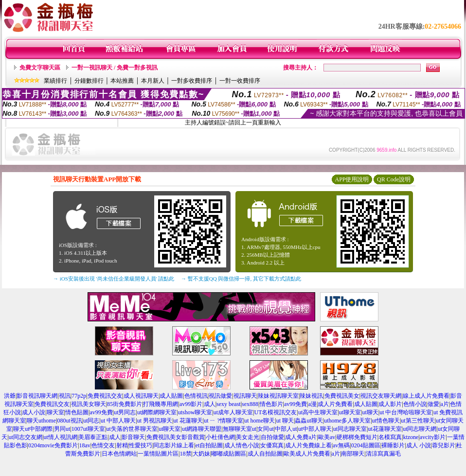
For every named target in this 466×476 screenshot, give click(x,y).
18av (84, 445)
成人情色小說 (242, 445)
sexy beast (229, 404)
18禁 (186, 454)
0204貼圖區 (366, 445)
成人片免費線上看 (308, 445)
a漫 (313, 404)
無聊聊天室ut (240, 429)
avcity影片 (433, 437)
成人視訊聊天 (141, 396)
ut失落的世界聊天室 (132, 429)
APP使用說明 (352, 179)
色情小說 (415, 404)
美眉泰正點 (93, 437)
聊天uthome (41, 421)
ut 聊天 (285, 421)
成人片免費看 (335, 404)
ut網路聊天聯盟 (202, 429)
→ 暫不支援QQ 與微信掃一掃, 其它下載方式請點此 (241, 279)
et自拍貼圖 (209, 445)
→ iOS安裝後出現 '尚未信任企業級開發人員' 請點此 (114, 279)
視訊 (65, 396)
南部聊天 (353, 454)
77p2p (79, 396)
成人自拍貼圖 (265, 454)
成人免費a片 (301, 437)
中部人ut (286, 429)
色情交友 (103, 445)
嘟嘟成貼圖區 (229, 454)
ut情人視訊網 (61, 437)
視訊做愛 (220, 396)
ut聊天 (370, 412)
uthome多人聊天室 (347, 421)
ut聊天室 (350, 412)
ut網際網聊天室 (157, 412)
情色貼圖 (77, 412)
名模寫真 (390, 437)
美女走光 (248, 437)
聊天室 (55, 412)
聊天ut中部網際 (33, 429)
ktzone (411, 437)
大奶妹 (201, 454)
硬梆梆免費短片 (357, 437)
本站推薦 (122, 81)
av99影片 (191, 404)
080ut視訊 (69, 421)
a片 (444, 404)
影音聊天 (133, 437)
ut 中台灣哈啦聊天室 (406, 412)
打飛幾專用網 (161, 404)
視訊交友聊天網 (381, 396)
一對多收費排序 (192, 81)
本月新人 (153, 81)
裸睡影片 (393, 445)
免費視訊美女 (342, 396)
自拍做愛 (272, 437)
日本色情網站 (119, 454)
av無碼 (341, 445)
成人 (210, 404)
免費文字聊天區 (40, 68)
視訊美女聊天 (89, 404)
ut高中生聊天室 (318, 412)
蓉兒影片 (444, 445)
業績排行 (55, 81)
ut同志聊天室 (350, 429)
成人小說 (34, 412)
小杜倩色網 (220, 437)
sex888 (250, 404)
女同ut (265, 429)
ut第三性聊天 (418, 421)
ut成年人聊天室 (233, 412)
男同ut (62, 429)
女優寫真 (272, 445)
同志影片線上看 (174, 445)
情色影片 (271, 404)
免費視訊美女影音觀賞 (176, 437)
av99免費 (296, 404)
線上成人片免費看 (426, 396)
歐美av (327, 437)
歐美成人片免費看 (307, 454)
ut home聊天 (260, 421)
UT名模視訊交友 (275, 412)
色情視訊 (196, 396)
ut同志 (91, 421)
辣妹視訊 (311, 396)
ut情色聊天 (386, 421)
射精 (122, 445)
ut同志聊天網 (420, 429)
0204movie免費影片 (53, 445)
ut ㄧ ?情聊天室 (224, 421)
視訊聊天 (245, 396)
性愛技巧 (141, 445)
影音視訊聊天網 (37, 396)
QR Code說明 (394, 179)
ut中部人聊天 (315, 429)
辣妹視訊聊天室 (278, 396)
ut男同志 (125, 412)
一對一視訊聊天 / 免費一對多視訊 (115, 68)
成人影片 (390, 404)
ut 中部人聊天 (118, 421)
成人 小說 (419, 445)
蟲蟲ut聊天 (309, 421)
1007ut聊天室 (88, 429)
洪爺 (10, 396)
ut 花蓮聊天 (188, 421)
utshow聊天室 (195, 412)
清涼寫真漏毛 (383, 454)
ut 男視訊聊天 (155, 421)
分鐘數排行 (89, 81)
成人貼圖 (171, 396)
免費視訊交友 (105, 396)
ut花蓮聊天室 (385, 429)
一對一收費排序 (240, 81)
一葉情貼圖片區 (158, 454)
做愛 (433, 404)
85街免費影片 (125, 404)
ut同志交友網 (26, 437)
